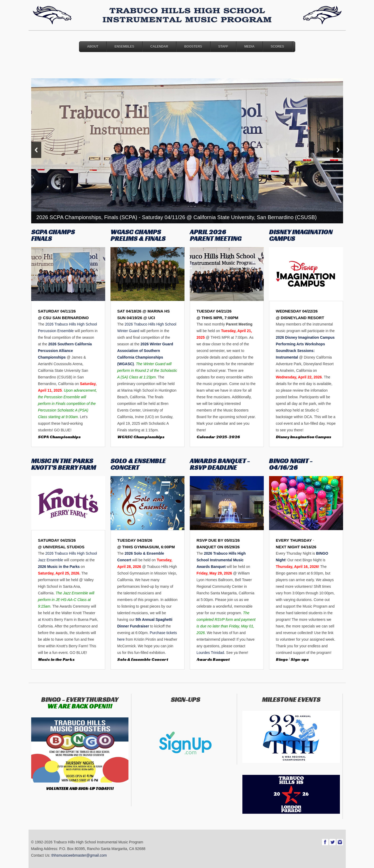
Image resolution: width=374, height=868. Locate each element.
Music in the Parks (56, 659)
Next (338, 150)
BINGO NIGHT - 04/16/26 (291, 464)
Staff (223, 47)
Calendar (159, 47)
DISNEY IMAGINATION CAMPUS (301, 235)
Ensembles (124, 47)
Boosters (193, 47)
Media (249, 47)
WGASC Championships (141, 437)
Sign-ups (300, 659)
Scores (277, 47)
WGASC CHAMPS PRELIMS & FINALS (138, 235)
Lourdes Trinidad (210, 653)
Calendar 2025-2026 (218, 437)
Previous (36, 150)
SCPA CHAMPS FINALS (53, 235)
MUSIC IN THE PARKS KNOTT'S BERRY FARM (64, 464)
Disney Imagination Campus (304, 437)
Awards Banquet (213, 659)
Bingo (282, 659)
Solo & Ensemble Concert (143, 659)
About (93, 47)
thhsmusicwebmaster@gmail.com (79, 855)
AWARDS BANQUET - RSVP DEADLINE (220, 464)
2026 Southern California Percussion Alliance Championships (65, 351)
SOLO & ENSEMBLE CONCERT (138, 464)
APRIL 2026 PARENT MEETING (216, 235)
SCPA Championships (59, 437)
